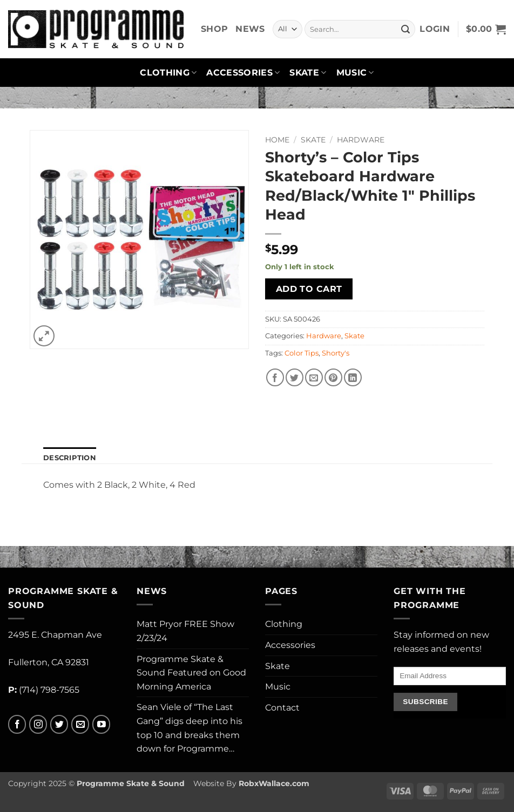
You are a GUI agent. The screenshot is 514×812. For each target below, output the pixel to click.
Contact (282, 708)
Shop (214, 29)
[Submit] (405, 29)
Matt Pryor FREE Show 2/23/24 (185, 631)
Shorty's (336, 353)
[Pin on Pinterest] (333, 377)
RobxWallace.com (274, 783)
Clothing (168, 73)
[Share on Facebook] (275, 377)
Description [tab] (70, 458)
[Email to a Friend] (314, 377)
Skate (308, 73)
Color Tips (302, 353)
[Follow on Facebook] (17, 724)
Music (355, 73)
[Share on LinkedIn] (353, 377)
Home (277, 140)
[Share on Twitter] (295, 377)
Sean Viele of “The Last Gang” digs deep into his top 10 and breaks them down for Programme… (190, 728)
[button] (435, 29)
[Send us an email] (80, 724)
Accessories (243, 73)
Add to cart (309, 289)
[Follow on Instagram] (38, 724)
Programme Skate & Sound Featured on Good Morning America (191, 673)
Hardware (361, 140)
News (250, 29)
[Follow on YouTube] (101, 724)
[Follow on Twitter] (59, 724)
